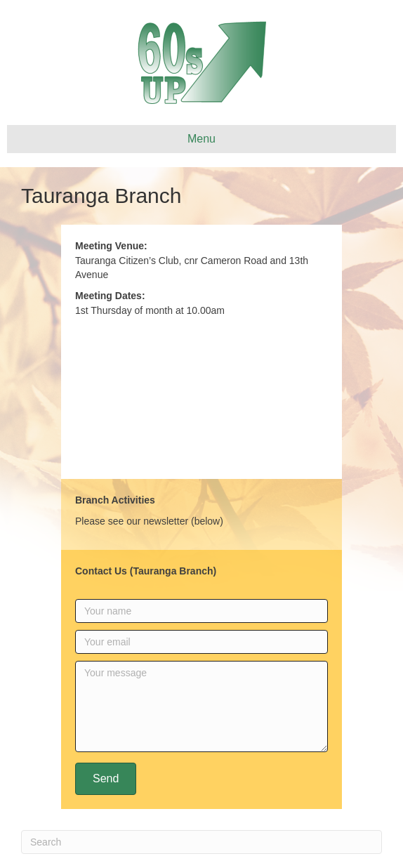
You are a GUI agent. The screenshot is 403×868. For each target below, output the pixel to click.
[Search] (201, 842)
